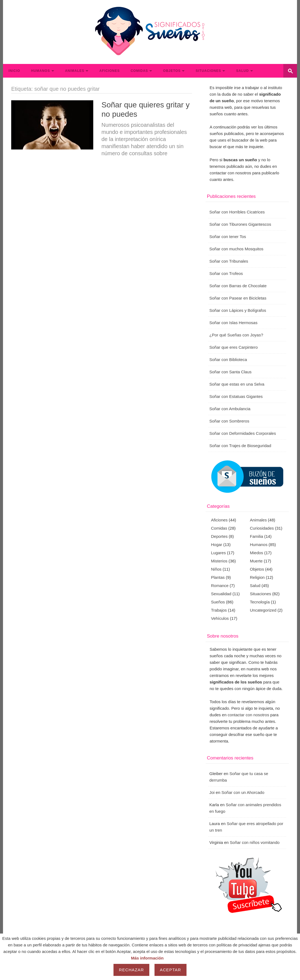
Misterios (219, 561)
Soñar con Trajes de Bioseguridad (240, 446)
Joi (212, 792)
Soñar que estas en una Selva (237, 384)
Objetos (172, 71)
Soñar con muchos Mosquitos (237, 249)
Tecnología (260, 602)
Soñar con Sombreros (229, 421)
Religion (257, 577)
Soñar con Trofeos (226, 273)
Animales (75, 71)
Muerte (256, 561)
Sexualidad (221, 594)
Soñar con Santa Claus (231, 372)
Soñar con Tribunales (229, 261)
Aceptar (171, 970)
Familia (257, 536)
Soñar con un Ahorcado (243, 792)
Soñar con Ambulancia (230, 409)
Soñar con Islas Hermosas (234, 323)
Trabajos (219, 610)
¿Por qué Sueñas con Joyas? (236, 335)
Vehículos (220, 618)
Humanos (41, 71)
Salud (242, 71)
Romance (220, 586)
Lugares (219, 553)
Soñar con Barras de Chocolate (238, 286)
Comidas (139, 71)
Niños (216, 569)
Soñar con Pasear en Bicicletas (238, 298)
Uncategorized (263, 610)
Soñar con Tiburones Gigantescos (240, 224)
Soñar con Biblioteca (228, 360)
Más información (147, 958)
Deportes (219, 536)
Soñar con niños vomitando (255, 842)
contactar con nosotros (248, 715)
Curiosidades (262, 528)
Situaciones (208, 71)
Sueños (218, 602)
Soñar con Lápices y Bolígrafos (238, 310)
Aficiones (109, 71)
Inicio (14, 71)
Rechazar (132, 970)
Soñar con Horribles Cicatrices (237, 212)
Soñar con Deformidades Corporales (243, 433)
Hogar (217, 545)
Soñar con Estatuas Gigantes (236, 396)
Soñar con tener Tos (228, 237)
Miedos (257, 553)
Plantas (218, 577)
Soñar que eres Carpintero (234, 347)
